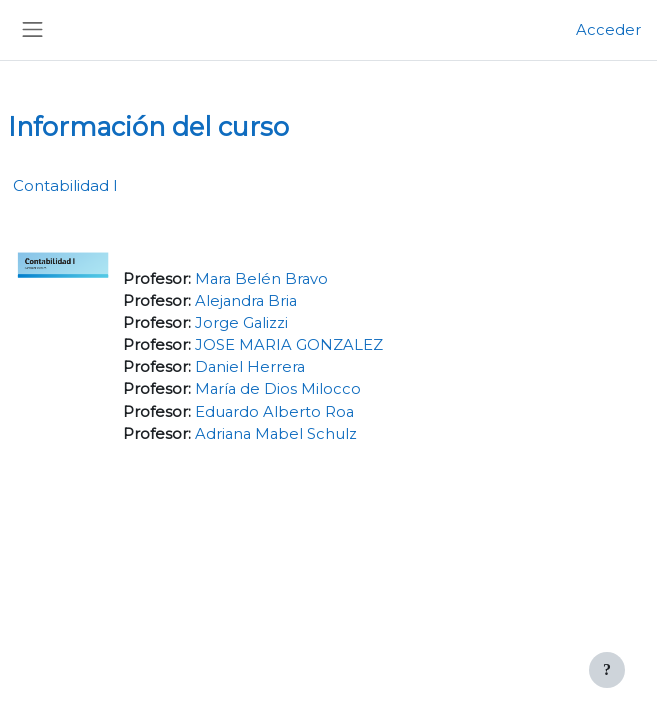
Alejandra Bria (246, 301)
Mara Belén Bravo (261, 279)
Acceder (608, 30)
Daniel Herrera (250, 367)
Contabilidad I (65, 185)
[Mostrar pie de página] (607, 670)
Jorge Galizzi (241, 323)
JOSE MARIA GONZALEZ (289, 345)
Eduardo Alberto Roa (274, 412)
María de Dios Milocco (278, 389)
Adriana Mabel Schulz (276, 434)
